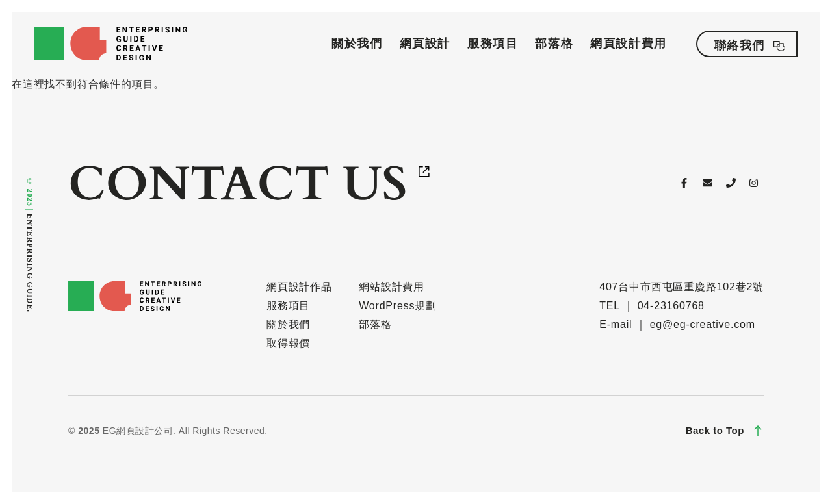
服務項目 (493, 44)
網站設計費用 (392, 287)
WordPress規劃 (398, 306)
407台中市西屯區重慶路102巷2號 (682, 287)
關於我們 (357, 44)
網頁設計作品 (299, 287)
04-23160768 (671, 306)
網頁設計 (425, 44)
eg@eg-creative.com (703, 324)
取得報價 (288, 343)
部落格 (554, 44)
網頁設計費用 (629, 44)
